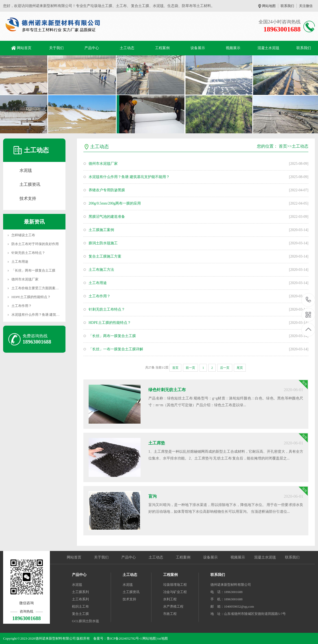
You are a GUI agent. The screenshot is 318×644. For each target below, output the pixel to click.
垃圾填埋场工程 (175, 585)
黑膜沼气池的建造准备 (107, 217)
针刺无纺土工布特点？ (28, 253)
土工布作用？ (22, 306)
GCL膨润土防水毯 (85, 621)
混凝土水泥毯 (268, 48)
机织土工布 (80, 606)
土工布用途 (20, 262)
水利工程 (170, 599)
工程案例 (162, 48)
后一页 (225, 368)
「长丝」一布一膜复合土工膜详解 (116, 349)
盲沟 (153, 496)
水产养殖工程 (173, 606)
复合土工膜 (80, 614)
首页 (283, 146)
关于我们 (56, 48)
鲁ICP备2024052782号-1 (124, 638)
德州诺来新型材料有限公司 (231, 585)
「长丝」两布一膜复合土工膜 (33, 270)
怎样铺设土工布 (23, 235)
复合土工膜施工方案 (105, 256)
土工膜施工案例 (101, 230)
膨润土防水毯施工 (103, 243)
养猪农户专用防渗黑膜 (107, 190)
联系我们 (287, 6)
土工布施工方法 (101, 270)
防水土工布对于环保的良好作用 (35, 244)
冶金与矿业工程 (175, 592)
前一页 (190, 368)
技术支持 (28, 198)
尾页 (240, 368)
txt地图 (163, 638)
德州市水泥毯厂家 (25, 279)
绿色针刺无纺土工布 (167, 390)
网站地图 (269, 6)
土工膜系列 (80, 592)
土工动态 (127, 48)
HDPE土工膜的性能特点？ (31, 297)
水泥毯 (26, 170)
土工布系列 (80, 599)
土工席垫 (157, 443)
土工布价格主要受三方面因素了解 (37, 288)
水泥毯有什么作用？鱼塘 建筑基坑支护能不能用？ (49, 315)
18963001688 (309, 300)
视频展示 (233, 48)
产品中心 (92, 48)
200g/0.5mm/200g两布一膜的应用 (115, 203)
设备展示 (198, 48)
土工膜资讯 (30, 184)
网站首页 (24, 48)
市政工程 (170, 614)
